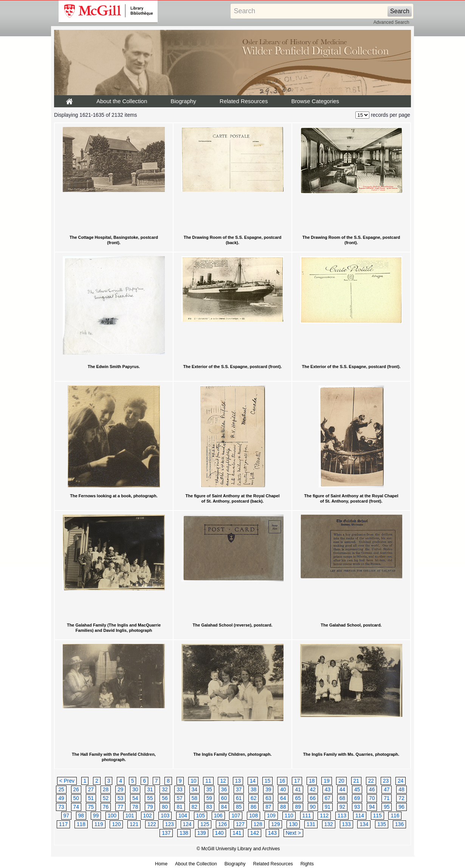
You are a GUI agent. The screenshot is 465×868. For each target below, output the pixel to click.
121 (134, 824)
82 (195, 807)
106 (218, 816)
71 (387, 798)
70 (372, 798)
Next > (293, 833)
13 (238, 781)
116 (395, 816)
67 (328, 798)
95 (387, 807)
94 (372, 807)
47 (387, 790)
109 (271, 816)
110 (289, 816)
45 (357, 790)
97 (66, 816)
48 (401, 790)
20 (341, 781)
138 (184, 833)
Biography (183, 101)
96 (401, 807)
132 (329, 824)
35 (209, 790)
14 (253, 781)
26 (76, 790)
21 (356, 781)
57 (179, 798)
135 (382, 824)
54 (135, 798)
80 (165, 807)
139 (202, 833)
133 (346, 824)
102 (148, 816)
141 (237, 833)
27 (91, 790)
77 (120, 807)
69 (357, 798)
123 (170, 824)
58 (195, 798)
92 (342, 807)
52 (106, 798)
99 (96, 816)
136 (399, 824)
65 (298, 798)
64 (283, 798)
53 (120, 798)
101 (130, 816)
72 (401, 798)
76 (106, 807)
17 (297, 781)
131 (311, 824)
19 (326, 781)
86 (253, 807)
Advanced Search (391, 22)
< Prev (67, 781)
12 (223, 781)
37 (239, 790)
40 (283, 790)
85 (239, 807)
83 (209, 807)
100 (112, 816)
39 (268, 790)
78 (135, 807)
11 (208, 781)
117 (63, 824)
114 (360, 816)
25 (61, 790)
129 (275, 824)
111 (307, 816)
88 (283, 807)
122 (152, 824)
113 (342, 816)
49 (61, 798)
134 (364, 824)
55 (150, 798)
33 (179, 790)
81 (179, 807)
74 (76, 807)
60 (224, 798)
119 (99, 824)
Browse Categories (315, 101)
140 (219, 833)
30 (135, 790)
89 (298, 807)
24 (401, 781)
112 (324, 816)
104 (183, 816)
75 (91, 807)
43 (328, 790)
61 (239, 798)
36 (224, 790)
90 (313, 807)
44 (342, 790)
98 (81, 816)
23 (386, 781)
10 (193, 781)
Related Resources (244, 101)
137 (166, 833)
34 (195, 790)
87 (268, 807)
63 (268, 798)
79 (150, 807)
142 (255, 833)
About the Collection (122, 101)
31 (150, 790)
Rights (307, 864)
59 (209, 798)
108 (253, 816)
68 (342, 798)
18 (312, 781)
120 (116, 824)
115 (377, 816)
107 (236, 816)
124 (187, 824)
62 (253, 798)
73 (61, 807)
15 (267, 781)
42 (313, 790)
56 (165, 798)
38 (253, 790)
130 (293, 824)
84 (224, 807)
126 (222, 824)
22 (371, 781)
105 (201, 816)
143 (272, 833)
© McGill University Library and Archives (238, 849)
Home (161, 864)
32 (165, 790)
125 (205, 824)
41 (298, 790)
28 (106, 790)
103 (165, 816)
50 (76, 798)
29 (120, 790)
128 (258, 824)
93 (357, 807)
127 (240, 824)
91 (328, 807)
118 (81, 824)
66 (313, 798)
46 (372, 790)
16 (282, 781)
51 (91, 798)
